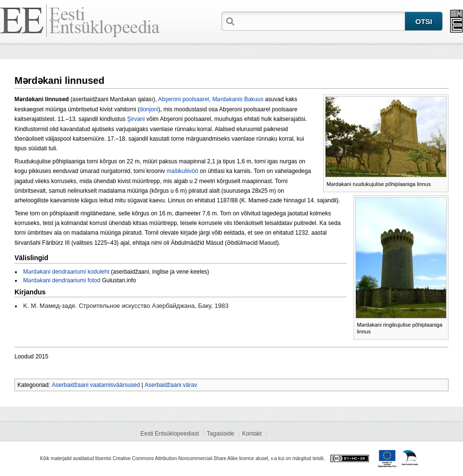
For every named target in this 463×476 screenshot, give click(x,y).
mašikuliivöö (183, 171)
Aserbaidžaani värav (171, 385)
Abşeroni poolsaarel (183, 99)
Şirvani (136, 119)
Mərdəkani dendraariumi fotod (62, 280)
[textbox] (321, 21)
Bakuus (254, 99)
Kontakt (252, 434)
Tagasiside (221, 434)
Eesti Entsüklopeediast (170, 434)
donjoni (149, 109)
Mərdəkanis (227, 99)
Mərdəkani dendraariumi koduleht (66, 272)
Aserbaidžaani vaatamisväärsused (96, 385)
